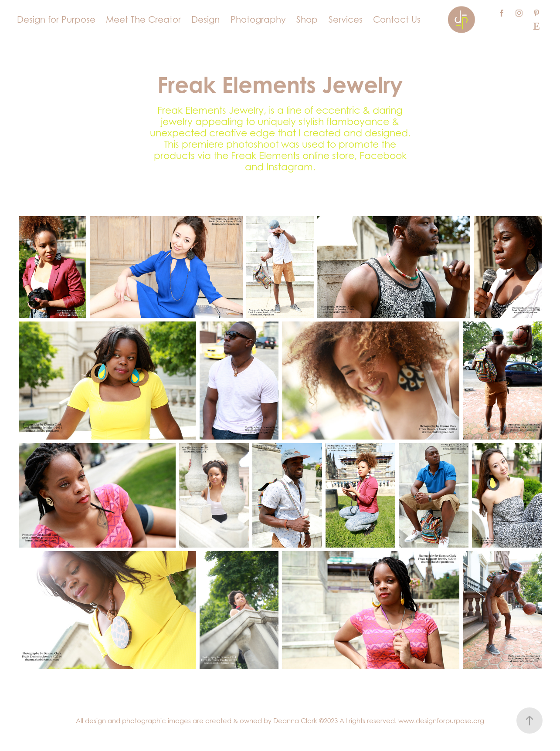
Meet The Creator (143, 20)
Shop (307, 20)
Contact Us (397, 20)
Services (346, 20)
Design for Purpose (56, 20)
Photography (258, 20)
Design (205, 20)
